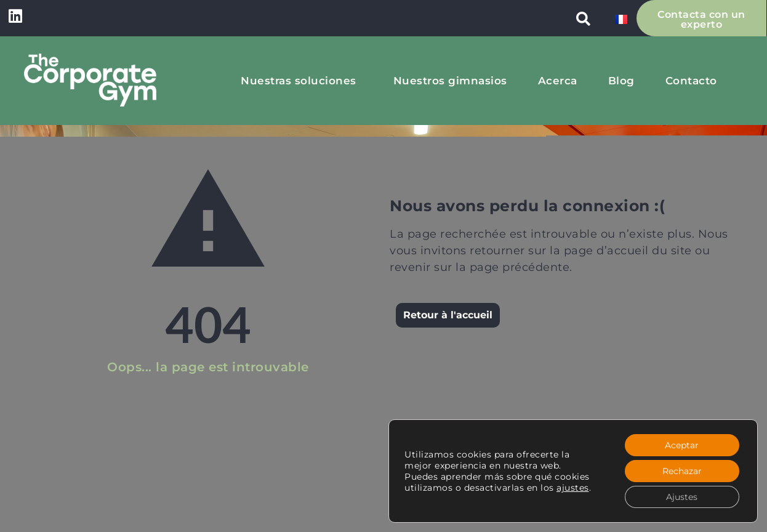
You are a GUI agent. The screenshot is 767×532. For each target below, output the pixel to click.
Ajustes (682, 497)
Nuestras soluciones (302, 81)
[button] (584, 18)
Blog (621, 81)
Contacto (691, 81)
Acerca (558, 81)
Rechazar (682, 471)
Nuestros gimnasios (450, 81)
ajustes (573, 488)
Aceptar (682, 445)
